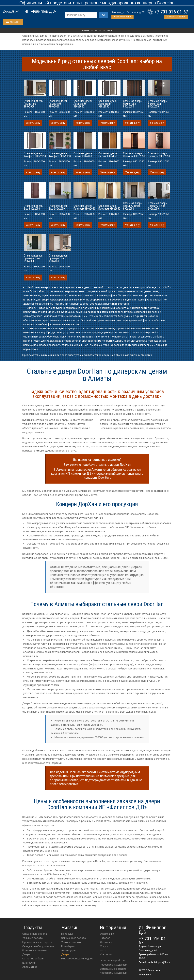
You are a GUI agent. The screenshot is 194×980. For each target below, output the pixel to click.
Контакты (106, 954)
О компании (107, 934)
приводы (67, 934)
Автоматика (30, 967)
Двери (26, 954)
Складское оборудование (38, 946)
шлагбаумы (68, 946)
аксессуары (69, 950)
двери (65, 954)
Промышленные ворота (37, 942)
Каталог (13, 22)
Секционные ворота (35, 934)
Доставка (106, 942)
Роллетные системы (35, 950)
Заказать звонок (176, 17)
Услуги (104, 946)
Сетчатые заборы (33, 959)
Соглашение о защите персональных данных (113, 971)
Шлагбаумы (29, 963)
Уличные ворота (32, 938)
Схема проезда (122, 17)
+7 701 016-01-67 (171, 12)
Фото (103, 950)
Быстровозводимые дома (77, 959)
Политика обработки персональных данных (113, 963)
